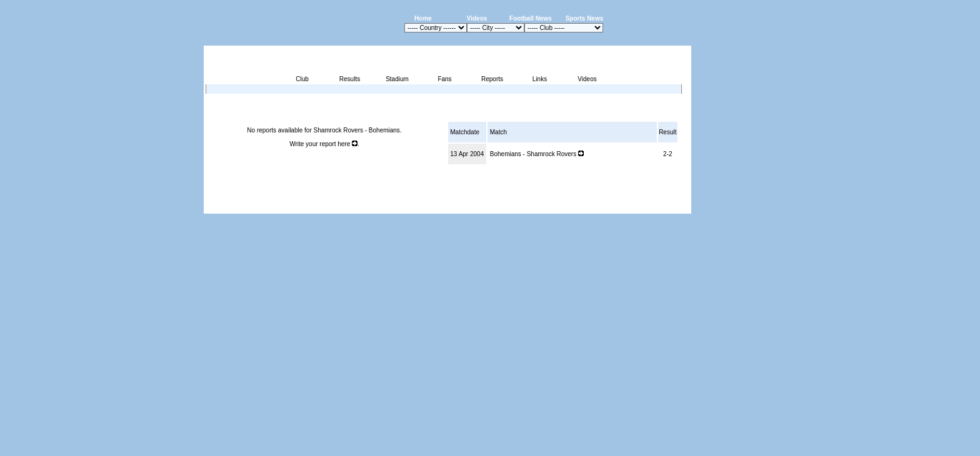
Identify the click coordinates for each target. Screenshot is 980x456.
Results (350, 79)
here (347, 144)
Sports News (585, 18)
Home (423, 18)
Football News (531, 18)
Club (302, 79)
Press (574, 206)
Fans (444, 79)
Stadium (397, 79)
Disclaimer (605, 206)
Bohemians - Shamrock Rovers (537, 154)
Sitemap (639, 206)
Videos (477, 18)
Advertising (541, 206)
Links (540, 79)
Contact (670, 206)
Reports (492, 79)
